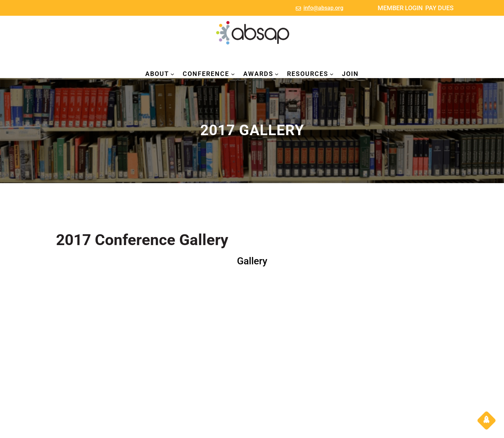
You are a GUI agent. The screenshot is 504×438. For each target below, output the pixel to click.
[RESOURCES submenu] (332, 74)
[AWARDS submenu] (277, 74)
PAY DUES (439, 8)
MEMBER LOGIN (400, 8)
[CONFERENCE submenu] (233, 74)
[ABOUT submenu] (172, 74)
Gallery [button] (252, 261)
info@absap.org (323, 8)
